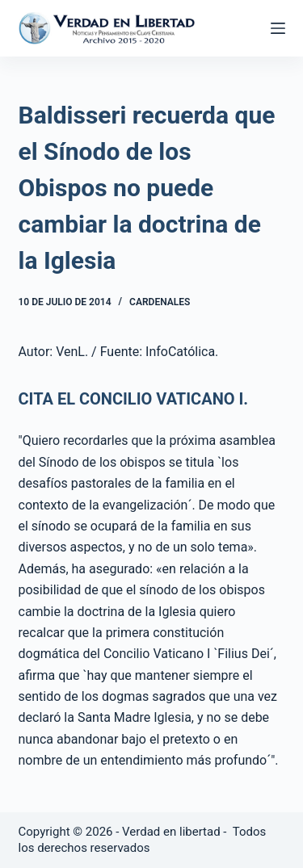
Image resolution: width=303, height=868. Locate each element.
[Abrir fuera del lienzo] (278, 28)
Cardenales (160, 302)
